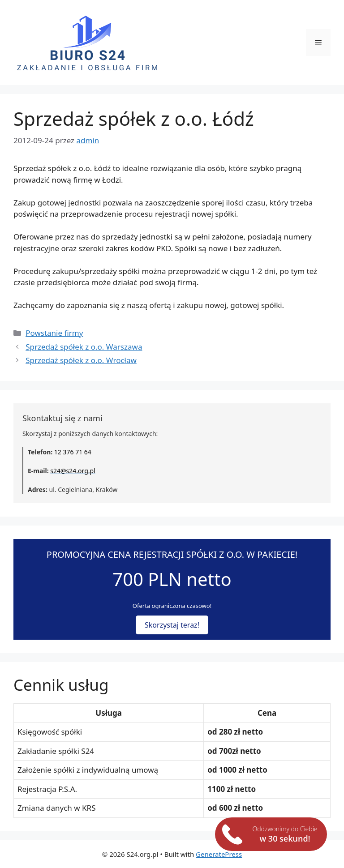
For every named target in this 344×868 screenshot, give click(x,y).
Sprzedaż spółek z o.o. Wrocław (81, 360)
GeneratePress (219, 854)
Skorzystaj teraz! (172, 625)
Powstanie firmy (54, 333)
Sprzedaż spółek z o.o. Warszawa (84, 347)
